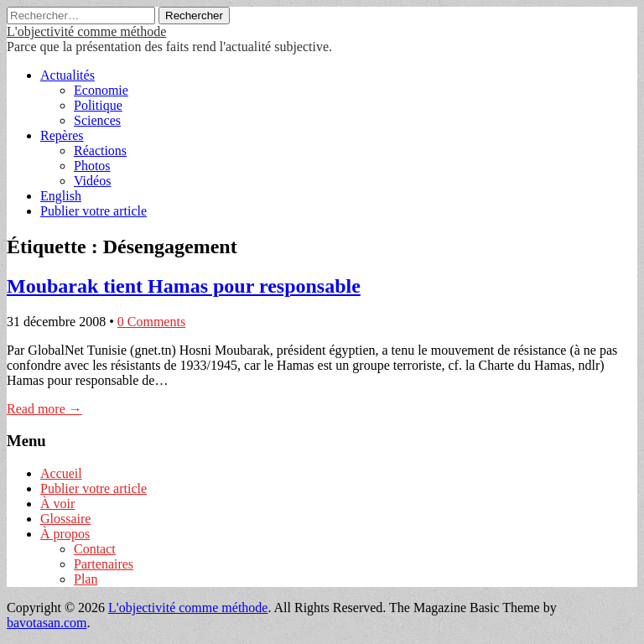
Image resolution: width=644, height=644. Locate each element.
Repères (62, 135)
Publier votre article (93, 211)
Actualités (68, 75)
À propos (65, 534)
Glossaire (65, 519)
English (61, 196)
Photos (92, 166)
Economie (101, 90)
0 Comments (151, 322)
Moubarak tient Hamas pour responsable (184, 286)
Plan (86, 579)
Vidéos (92, 181)
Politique (98, 105)
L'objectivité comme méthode (86, 31)
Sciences (97, 120)
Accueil (61, 473)
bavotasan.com (47, 623)
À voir (57, 504)
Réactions (100, 151)
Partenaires (104, 564)
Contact (95, 549)
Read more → (44, 409)
